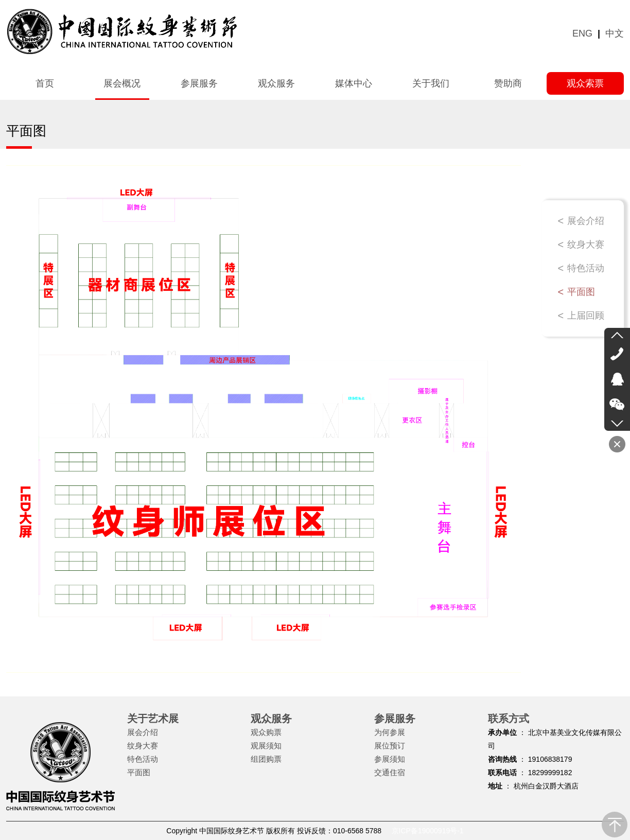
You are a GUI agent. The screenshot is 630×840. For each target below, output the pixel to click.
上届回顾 (586, 316)
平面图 (581, 292)
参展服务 (199, 83)
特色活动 (586, 268)
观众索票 (585, 83)
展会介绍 (586, 221)
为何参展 (390, 732)
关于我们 (431, 83)
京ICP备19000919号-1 (428, 831)
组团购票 (266, 759)
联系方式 (509, 719)
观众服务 (276, 83)
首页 (45, 83)
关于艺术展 (153, 719)
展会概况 (122, 83)
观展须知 (266, 746)
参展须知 (390, 759)
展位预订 (390, 746)
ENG (582, 33)
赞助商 (508, 83)
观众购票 (266, 732)
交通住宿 (390, 772)
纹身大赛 (586, 244)
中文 (615, 33)
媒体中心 (354, 83)
